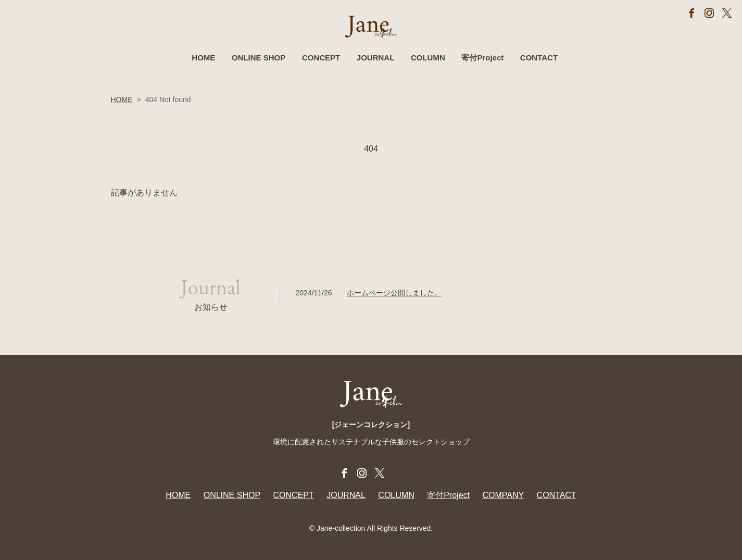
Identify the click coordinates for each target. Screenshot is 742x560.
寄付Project (482, 58)
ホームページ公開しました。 (394, 293)
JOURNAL (376, 58)
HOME (203, 58)
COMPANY (503, 495)
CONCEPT (321, 58)
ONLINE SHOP (259, 58)
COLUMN (428, 58)
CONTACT (539, 58)
